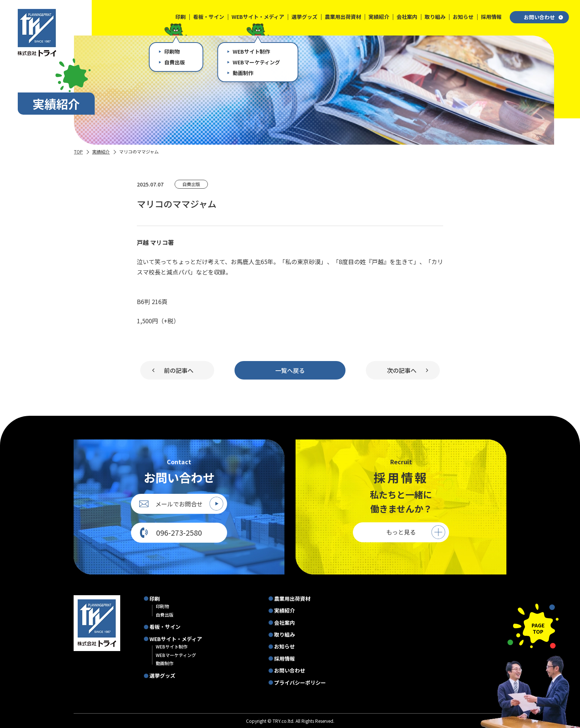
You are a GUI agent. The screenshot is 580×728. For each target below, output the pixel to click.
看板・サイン (165, 627)
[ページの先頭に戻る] (533, 626)
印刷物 (162, 606)
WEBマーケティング (176, 655)
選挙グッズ (162, 675)
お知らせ (284, 646)
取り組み (284, 634)
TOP (78, 151)
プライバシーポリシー (300, 682)
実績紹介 (101, 151)
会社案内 (284, 623)
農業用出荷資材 (292, 599)
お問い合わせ (543, 17)
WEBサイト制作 (172, 646)
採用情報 (284, 658)
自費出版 (165, 615)
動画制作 (165, 663)
